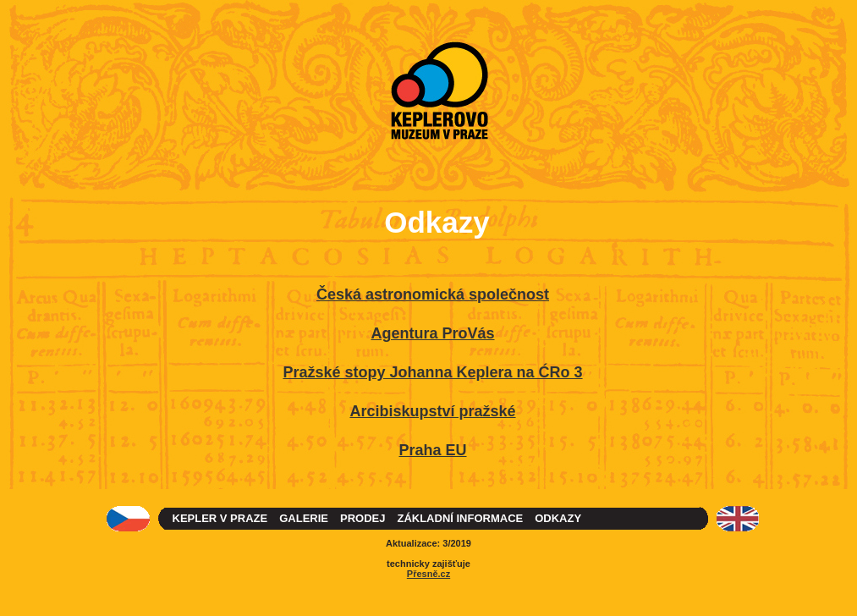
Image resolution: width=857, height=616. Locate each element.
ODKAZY (558, 518)
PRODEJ (363, 518)
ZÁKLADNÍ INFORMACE (460, 518)
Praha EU (432, 450)
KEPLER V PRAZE (220, 518)
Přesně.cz (428, 574)
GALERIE (304, 518)
